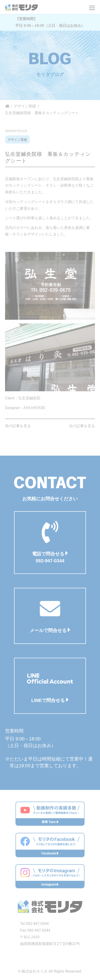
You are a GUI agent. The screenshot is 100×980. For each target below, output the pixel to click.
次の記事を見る (82, 426)
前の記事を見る (18, 426)
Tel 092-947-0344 (34, 924)
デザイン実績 (17, 140)
